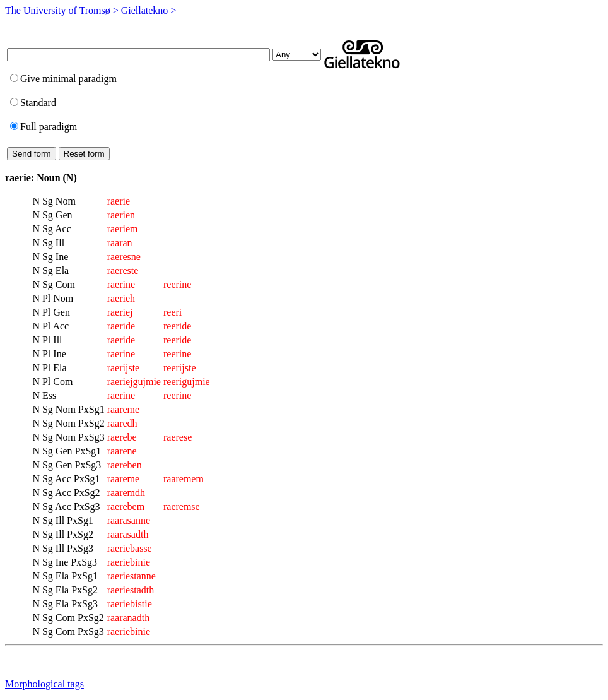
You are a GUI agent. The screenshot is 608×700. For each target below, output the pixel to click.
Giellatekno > (149, 10)
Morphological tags (44, 684)
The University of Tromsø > (62, 10)
